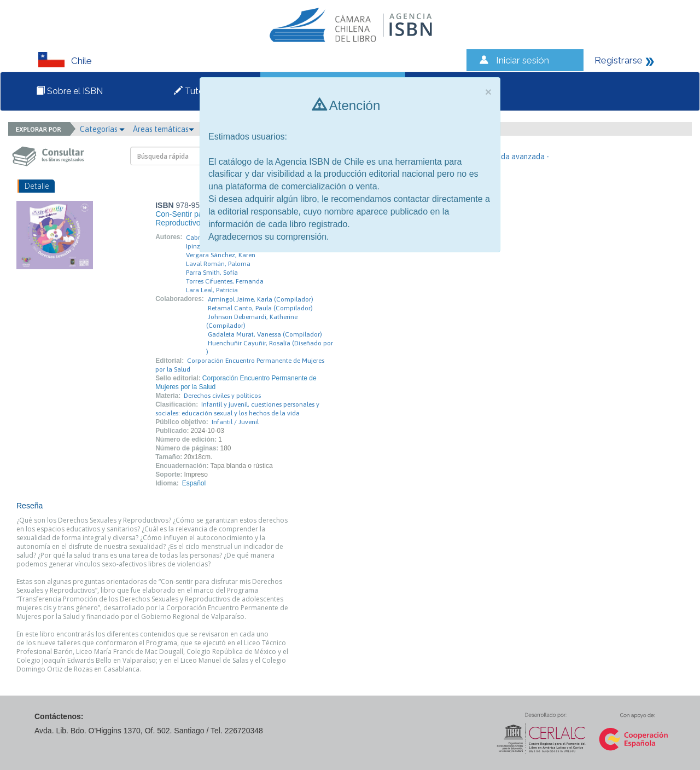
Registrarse (619, 60)
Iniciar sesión (523, 60)
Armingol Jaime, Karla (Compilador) (261, 299)
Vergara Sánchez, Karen (221, 255)
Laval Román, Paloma (218, 264)
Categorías (102, 129)
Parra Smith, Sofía (212, 273)
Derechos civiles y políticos (222, 396)
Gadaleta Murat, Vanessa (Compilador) (265, 334)
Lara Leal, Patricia (212, 290)
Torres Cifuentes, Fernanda (225, 281)
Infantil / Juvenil (235, 422)
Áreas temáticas (164, 129)
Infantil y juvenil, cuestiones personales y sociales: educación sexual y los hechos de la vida (237, 409)
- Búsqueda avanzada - (511, 157)
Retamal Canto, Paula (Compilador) (260, 308)
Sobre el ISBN (69, 91)
